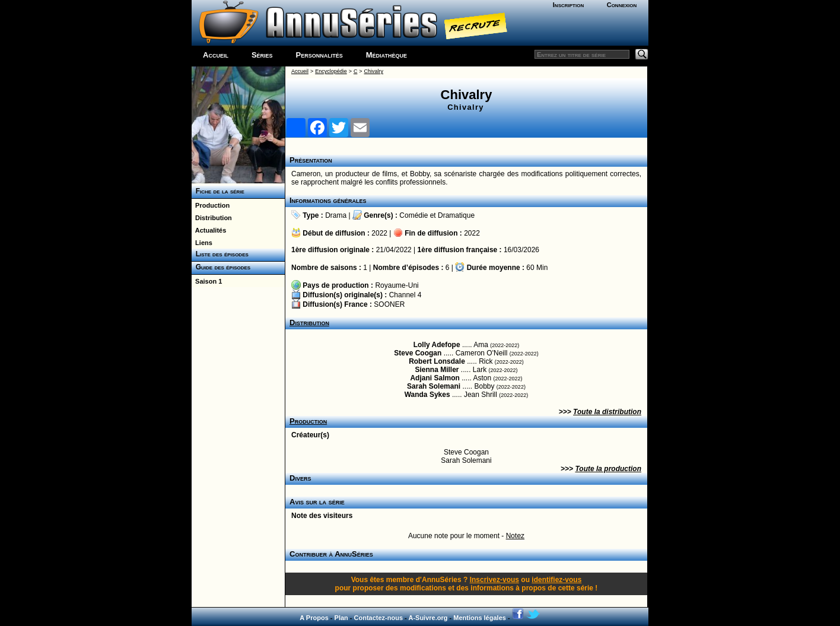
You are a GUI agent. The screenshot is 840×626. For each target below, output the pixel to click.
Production (211, 205)
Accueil (216, 55)
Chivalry (374, 71)
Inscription (568, 5)
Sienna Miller (437, 370)
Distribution (212, 218)
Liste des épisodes (220, 254)
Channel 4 (405, 295)
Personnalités (319, 55)
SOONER (389, 304)
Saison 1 (207, 281)
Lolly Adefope (437, 345)
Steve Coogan (418, 353)
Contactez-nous (379, 618)
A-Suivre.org (428, 618)
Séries (262, 55)
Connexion (622, 5)
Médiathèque (386, 55)
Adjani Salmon (435, 378)
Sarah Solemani (434, 386)
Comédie (413, 215)
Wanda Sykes (427, 395)
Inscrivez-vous (494, 580)
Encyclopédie (331, 71)
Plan (341, 618)
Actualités (209, 230)
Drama (336, 215)
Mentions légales (480, 618)
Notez (515, 536)
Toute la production (608, 469)
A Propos (314, 618)
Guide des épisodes (221, 267)
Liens (202, 243)
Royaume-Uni (397, 285)
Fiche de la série (218, 191)
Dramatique (456, 215)
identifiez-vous (556, 580)
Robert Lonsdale (437, 361)
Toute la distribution (607, 412)
